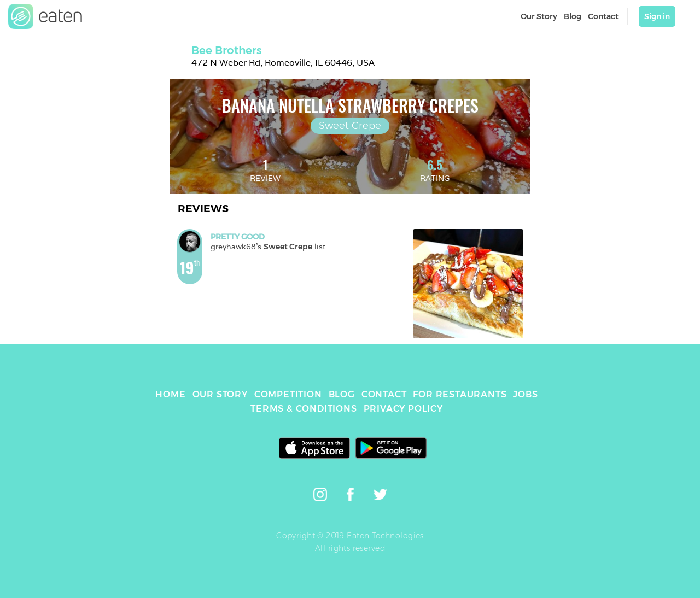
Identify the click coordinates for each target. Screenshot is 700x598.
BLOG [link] (342, 394)
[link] (45, 16)
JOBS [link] (525, 394)
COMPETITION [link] (288, 394)
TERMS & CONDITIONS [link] (304, 409)
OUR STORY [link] (220, 394)
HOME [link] (170, 394)
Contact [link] (603, 16)
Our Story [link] (539, 16)
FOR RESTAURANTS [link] (460, 394)
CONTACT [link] (384, 394)
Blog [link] (573, 16)
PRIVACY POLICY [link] (403, 409)
